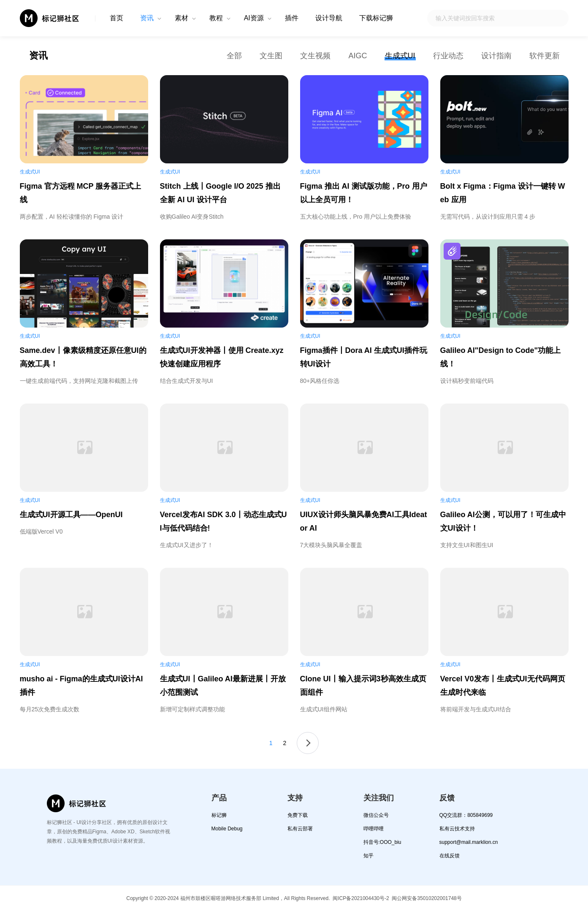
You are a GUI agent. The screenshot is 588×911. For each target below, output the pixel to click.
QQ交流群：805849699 (466, 815)
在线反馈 (450, 856)
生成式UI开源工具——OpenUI (71, 515)
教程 (216, 18)
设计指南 (496, 56)
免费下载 (298, 815)
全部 (234, 56)
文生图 (271, 56)
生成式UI (400, 56)
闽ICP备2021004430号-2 (361, 898)
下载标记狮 (376, 18)
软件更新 (545, 56)
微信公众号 (376, 815)
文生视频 (315, 56)
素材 (182, 18)
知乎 (369, 856)
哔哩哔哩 (374, 829)
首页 (117, 18)
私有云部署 (300, 829)
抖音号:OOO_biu (382, 842)
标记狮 (219, 815)
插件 (292, 18)
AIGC (358, 56)
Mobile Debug (227, 829)
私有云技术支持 (457, 829)
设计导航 (329, 18)
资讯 (147, 18)
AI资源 (254, 18)
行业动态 (448, 56)
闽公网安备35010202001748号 (427, 898)
